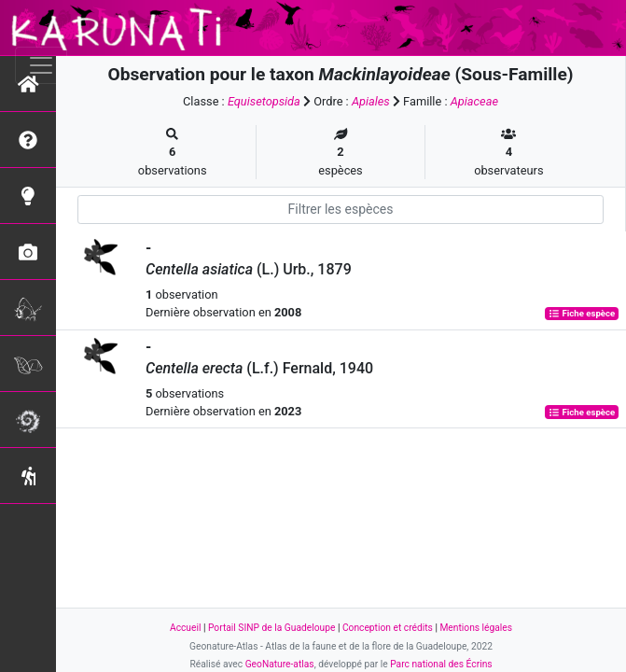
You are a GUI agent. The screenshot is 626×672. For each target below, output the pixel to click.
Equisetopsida (264, 101)
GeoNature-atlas (280, 664)
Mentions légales (476, 628)
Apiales (371, 101)
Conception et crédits (388, 628)
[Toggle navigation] (41, 65)
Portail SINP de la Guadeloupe (271, 628)
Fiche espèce (582, 313)
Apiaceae (474, 101)
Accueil (185, 628)
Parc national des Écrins (441, 664)
